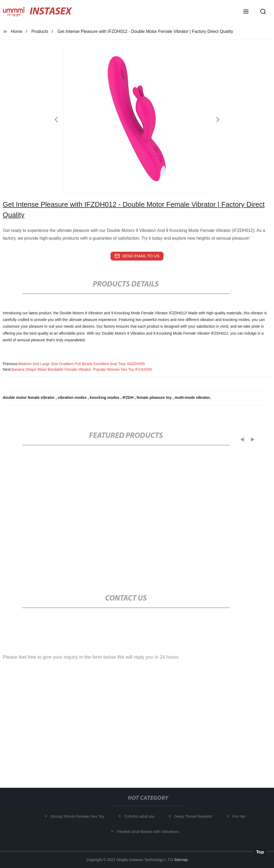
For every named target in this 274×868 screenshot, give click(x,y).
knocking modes (105, 397)
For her (241, 816)
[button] (246, 12)
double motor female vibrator (29, 397)
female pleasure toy (155, 397)
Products (40, 31)
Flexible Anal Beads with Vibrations (150, 831)
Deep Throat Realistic (195, 816)
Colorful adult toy (141, 816)
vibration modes (73, 397)
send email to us (137, 256)
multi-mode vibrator (192, 397)
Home (16, 31)
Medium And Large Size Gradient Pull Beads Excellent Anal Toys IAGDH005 (82, 364)
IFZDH (129, 397)
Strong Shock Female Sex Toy (79, 816)
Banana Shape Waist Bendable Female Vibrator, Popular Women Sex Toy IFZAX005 (82, 369)
